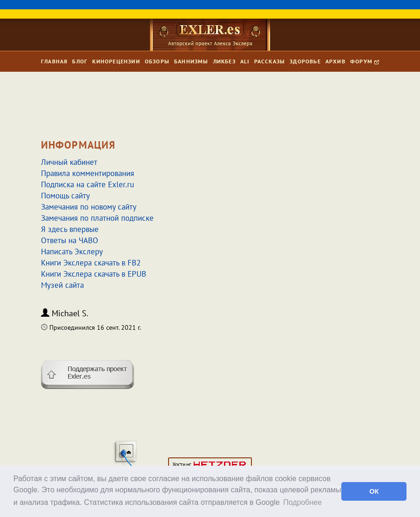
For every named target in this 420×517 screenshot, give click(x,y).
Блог (80, 61)
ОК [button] (374, 491)
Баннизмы (191, 61)
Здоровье (305, 61)
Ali (245, 61)
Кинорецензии (116, 61)
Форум (365, 61)
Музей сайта (62, 285)
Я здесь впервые (70, 229)
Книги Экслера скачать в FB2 (91, 263)
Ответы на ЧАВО (70, 240)
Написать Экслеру (72, 252)
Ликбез (224, 61)
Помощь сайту (65, 196)
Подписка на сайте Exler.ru (88, 184)
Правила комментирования (88, 173)
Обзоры (157, 61)
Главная (54, 61)
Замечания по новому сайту (89, 207)
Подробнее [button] (302, 502)
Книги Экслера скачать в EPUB (94, 274)
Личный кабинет (69, 162)
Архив (335, 61)
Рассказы (270, 61)
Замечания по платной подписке (97, 218)
